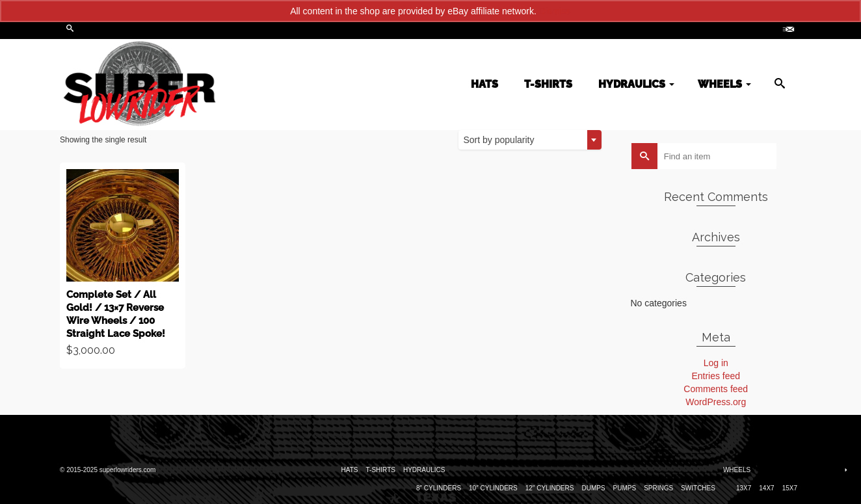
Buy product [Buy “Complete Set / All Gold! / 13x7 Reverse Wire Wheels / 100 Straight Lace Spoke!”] (123, 266)
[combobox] (530, 140)
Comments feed (716, 389)
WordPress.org (716, 402)
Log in (716, 363)
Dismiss (555, 11)
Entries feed (716, 376)
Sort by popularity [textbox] (499, 140)
